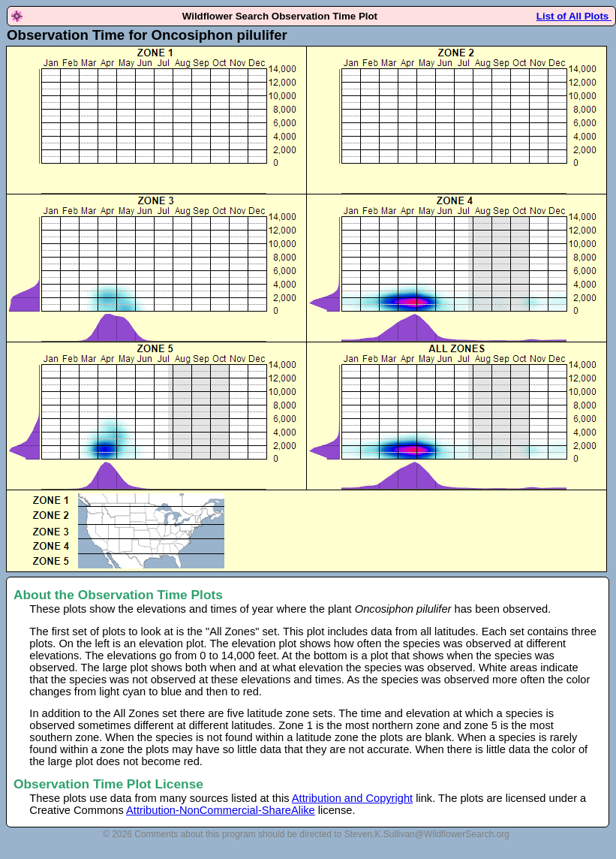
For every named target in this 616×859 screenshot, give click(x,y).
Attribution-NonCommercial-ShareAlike (221, 810)
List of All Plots (574, 16)
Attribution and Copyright (352, 798)
